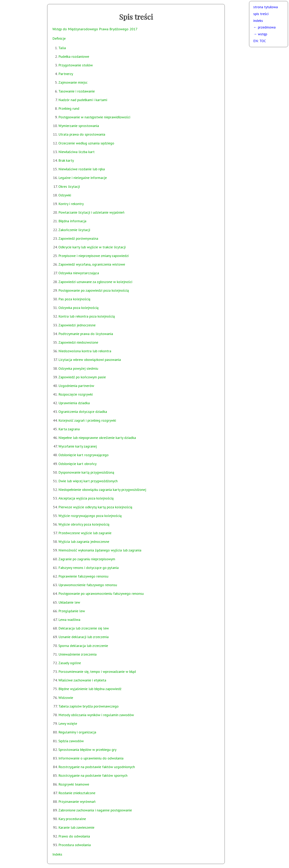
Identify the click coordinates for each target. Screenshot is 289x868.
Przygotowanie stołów (76, 65)
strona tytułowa (266, 7)
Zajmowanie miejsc (73, 82)
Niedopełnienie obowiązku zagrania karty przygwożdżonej (102, 490)
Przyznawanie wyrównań (77, 802)
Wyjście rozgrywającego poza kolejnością (90, 516)
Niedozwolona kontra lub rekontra (85, 351)
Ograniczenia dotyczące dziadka (83, 412)
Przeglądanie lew (72, 611)
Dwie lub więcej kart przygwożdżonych (88, 481)
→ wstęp (260, 34)
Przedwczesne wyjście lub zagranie (85, 533)
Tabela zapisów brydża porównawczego (89, 706)
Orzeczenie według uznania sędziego (86, 143)
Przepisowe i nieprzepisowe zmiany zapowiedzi (94, 256)
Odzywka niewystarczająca (79, 273)
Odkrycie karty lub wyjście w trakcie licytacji (92, 247)
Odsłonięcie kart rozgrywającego (83, 455)
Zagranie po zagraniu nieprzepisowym (87, 559)
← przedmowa (264, 27)
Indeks (57, 854)
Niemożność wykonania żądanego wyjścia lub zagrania (100, 550)
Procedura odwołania (75, 845)
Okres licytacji (69, 186)
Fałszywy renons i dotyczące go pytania (89, 568)
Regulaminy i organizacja (77, 732)
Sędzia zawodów (71, 741)
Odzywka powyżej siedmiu (78, 368)
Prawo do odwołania (74, 836)
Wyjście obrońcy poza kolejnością (84, 524)
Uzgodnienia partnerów (76, 386)
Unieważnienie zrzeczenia (77, 654)
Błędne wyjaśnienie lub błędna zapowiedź (90, 689)
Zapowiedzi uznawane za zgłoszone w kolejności (95, 282)
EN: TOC (260, 41)
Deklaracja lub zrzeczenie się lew (84, 628)
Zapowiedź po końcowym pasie (82, 377)
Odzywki (65, 195)
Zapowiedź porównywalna (78, 238)
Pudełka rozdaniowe (74, 56)
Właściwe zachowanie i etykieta (82, 680)
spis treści (261, 14)
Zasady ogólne (70, 663)
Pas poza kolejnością (74, 299)
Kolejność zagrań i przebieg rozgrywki (87, 420)
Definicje (59, 38)
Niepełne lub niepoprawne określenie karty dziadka (97, 438)
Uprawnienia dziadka (74, 403)
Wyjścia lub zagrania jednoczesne (84, 542)
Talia (62, 48)
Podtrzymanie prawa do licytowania (86, 334)
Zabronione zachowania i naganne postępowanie (95, 810)
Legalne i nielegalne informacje (83, 178)
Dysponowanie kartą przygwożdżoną (86, 472)
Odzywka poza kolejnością (78, 308)
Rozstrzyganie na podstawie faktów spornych (93, 775)
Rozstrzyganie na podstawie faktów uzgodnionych (97, 767)
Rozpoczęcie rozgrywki (76, 394)
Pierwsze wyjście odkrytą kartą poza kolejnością (95, 507)
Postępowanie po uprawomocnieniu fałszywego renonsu (101, 593)
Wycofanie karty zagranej (78, 446)
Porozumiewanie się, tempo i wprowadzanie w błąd (97, 672)
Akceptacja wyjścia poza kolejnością (86, 498)
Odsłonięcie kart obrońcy (77, 464)
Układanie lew (69, 602)
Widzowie (66, 698)
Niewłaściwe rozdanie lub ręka (82, 169)
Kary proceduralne (72, 819)
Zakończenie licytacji (74, 230)
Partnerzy (66, 74)
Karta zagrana (69, 429)
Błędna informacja (72, 221)
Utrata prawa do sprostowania (82, 134)
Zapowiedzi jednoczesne (77, 325)
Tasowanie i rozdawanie (77, 91)
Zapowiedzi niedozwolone (78, 342)
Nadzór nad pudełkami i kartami (83, 100)
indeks (258, 21)
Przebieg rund (69, 108)
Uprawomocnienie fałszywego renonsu (88, 585)
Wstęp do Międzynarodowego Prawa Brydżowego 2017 (95, 29)
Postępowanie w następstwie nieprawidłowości (94, 117)
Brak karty (66, 160)
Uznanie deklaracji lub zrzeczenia (83, 637)
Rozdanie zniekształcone (77, 793)
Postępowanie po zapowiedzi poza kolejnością (94, 290)
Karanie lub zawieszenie (76, 827)
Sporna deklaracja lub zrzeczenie (83, 646)
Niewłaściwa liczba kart (76, 152)
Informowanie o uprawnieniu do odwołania (91, 758)
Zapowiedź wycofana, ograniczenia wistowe (92, 264)
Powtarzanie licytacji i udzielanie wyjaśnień (91, 212)
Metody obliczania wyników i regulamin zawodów (96, 715)
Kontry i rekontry (71, 204)
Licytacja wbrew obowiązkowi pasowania (90, 360)
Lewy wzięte (68, 723)
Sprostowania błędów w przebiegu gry (87, 750)
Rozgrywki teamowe (74, 784)
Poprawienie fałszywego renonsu (83, 576)
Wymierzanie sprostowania (79, 126)
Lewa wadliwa (69, 620)
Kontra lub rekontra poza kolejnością (87, 316)
